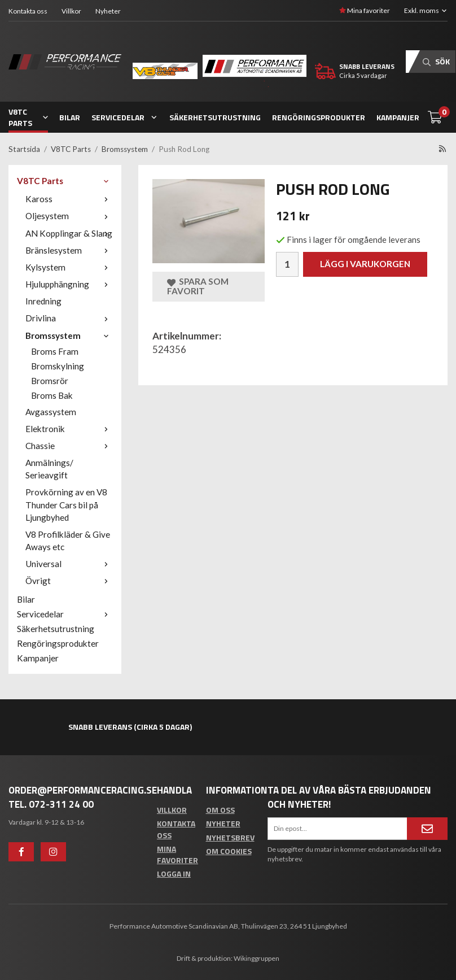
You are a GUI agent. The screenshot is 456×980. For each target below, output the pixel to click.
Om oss (220, 810)
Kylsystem (69, 267)
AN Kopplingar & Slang (69, 233)
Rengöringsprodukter (319, 117)
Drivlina (69, 318)
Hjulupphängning (69, 284)
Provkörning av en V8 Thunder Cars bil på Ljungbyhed (66, 504)
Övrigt (69, 581)
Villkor (71, 11)
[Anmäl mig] (427, 829)
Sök (436, 61)
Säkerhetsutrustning (215, 117)
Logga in (174, 874)
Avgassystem (51, 412)
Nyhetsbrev (230, 837)
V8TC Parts (28, 117)
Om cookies (229, 851)
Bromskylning (58, 366)
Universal (69, 564)
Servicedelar (125, 117)
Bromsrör (50, 381)
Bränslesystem (69, 250)
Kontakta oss (28, 11)
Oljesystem (69, 216)
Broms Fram (55, 351)
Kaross (69, 199)
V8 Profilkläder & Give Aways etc (68, 541)
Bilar (70, 117)
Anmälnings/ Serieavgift (49, 469)
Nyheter (108, 11)
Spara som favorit (198, 286)
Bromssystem (69, 336)
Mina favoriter (365, 10)
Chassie (69, 446)
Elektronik (69, 429)
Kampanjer (398, 117)
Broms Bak (52, 395)
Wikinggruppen (256, 958)
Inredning (43, 301)
